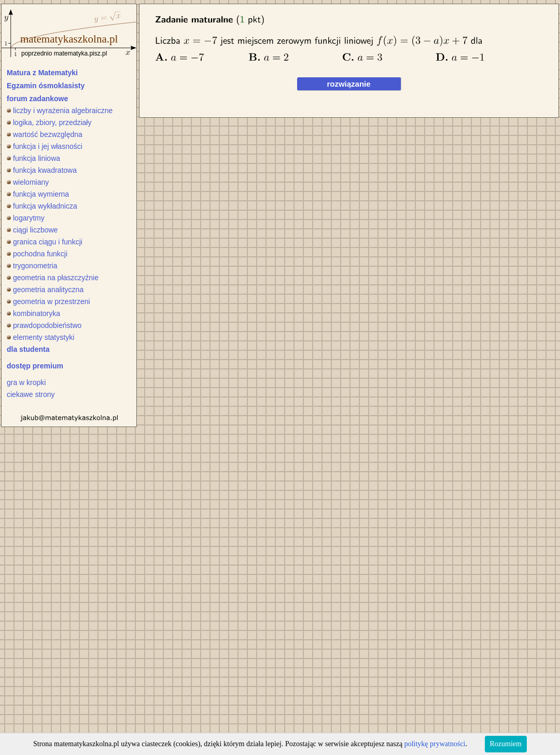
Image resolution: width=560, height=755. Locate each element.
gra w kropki (26, 382)
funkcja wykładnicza (42, 206)
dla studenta (28, 349)
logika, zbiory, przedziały (49, 122)
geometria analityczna (45, 290)
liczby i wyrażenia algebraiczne (60, 111)
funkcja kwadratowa (42, 170)
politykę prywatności (435, 744)
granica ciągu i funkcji (45, 242)
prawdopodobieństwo (44, 325)
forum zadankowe (37, 99)
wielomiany (28, 182)
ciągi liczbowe (32, 230)
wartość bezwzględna (45, 134)
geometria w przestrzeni (48, 301)
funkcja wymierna (38, 194)
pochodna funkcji (37, 254)
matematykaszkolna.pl (69, 39)
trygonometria (32, 266)
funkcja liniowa (33, 158)
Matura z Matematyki (42, 73)
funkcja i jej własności (45, 146)
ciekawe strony (31, 394)
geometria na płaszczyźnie (53, 278)
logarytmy (26, 218)
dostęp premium (35, 366)
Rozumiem (506, 744)
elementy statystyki (40, 337)
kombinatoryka (33, 313)
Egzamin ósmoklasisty (46, 86)
